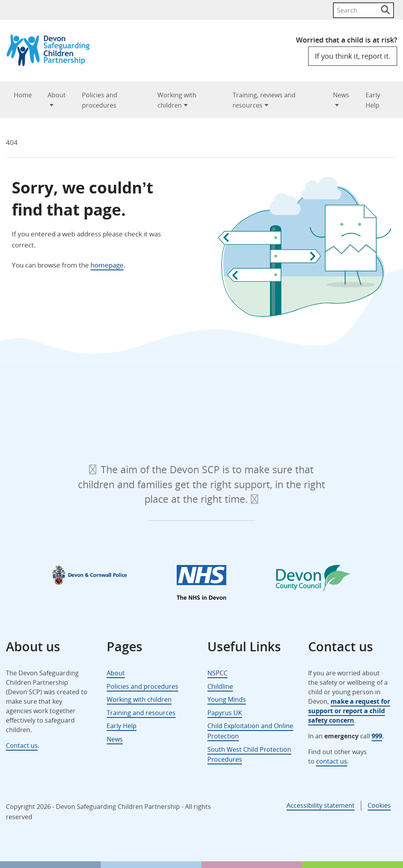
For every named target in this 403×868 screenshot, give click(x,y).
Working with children (177, 100)
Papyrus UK (225, 713)
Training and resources (141, 713)
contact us (332, 761)
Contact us (22, 745)
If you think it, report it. (353, 56)
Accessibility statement (321, 805)
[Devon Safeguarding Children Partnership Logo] (52, 64)
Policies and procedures (100, 100)
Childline (220, 686)
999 (377, 736)
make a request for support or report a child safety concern (349, 711)
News (341, 95)
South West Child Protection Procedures (249, 755)
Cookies (379, 805)
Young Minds (227, 699)
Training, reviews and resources (264, 100)
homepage (107, 265)
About (57, 95)
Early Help (373, 100)
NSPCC (217, 673)
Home (23, 95)
